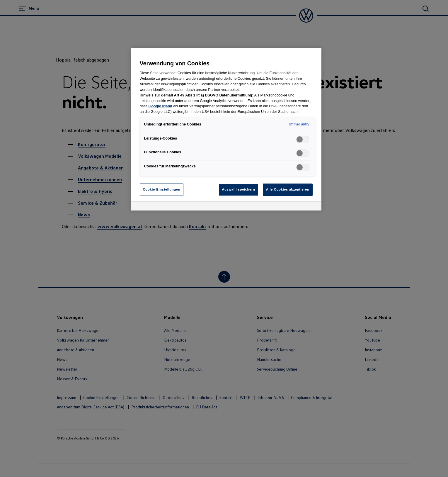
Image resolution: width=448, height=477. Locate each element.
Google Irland (160, 106)
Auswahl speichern (238, 189)
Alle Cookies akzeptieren (288, 189)
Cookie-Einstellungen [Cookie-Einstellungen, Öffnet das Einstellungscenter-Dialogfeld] (162, 189)
